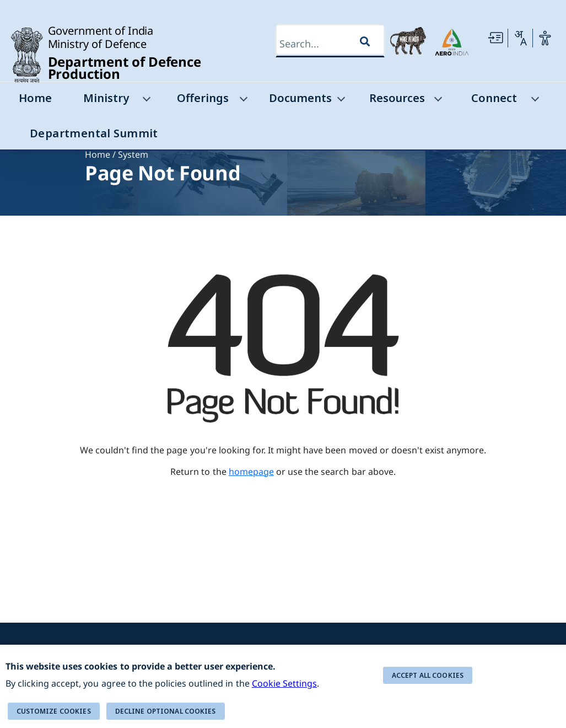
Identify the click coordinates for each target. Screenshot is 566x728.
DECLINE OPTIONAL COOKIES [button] (166, 711)
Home (98, 154)
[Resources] (437, 101)
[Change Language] (520, 38)
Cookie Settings (284, 683)
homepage (251, 472)
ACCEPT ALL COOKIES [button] (428, 675)
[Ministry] (145, 101)
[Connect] (534, 101)
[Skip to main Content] (495, 38)
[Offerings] (243, 101)
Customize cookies (54, 711)
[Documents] (340, 101)
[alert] (283, 686)
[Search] (320, 44)
